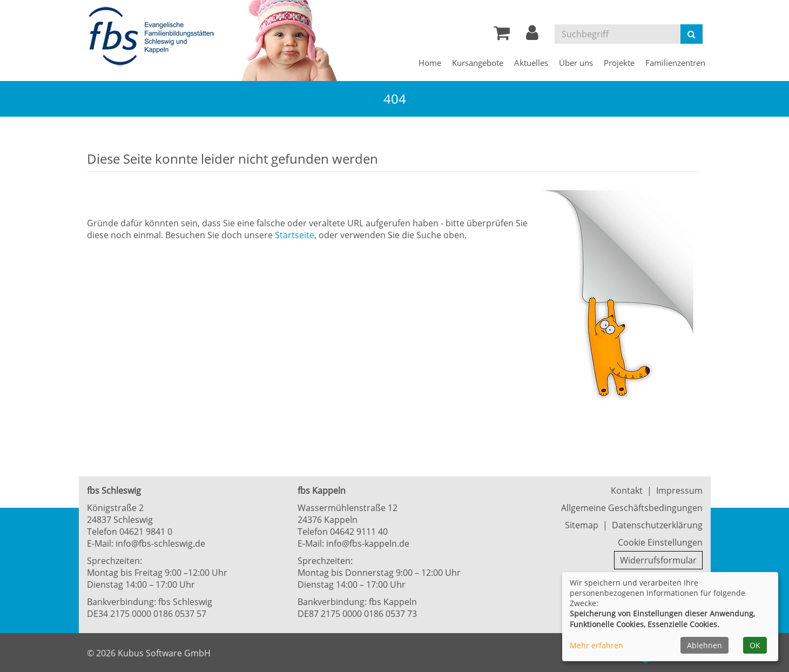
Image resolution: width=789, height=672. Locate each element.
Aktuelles (531, 63)
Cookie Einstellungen (660, 542)
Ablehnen (704, 645)
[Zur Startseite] (154, 37)
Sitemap (582, 525)
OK (755, 645)
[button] (532, 36)
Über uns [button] (576, 63)
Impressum (679, 490)
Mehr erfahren (596, 645)
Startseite (295, 235)
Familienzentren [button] (675, 63)
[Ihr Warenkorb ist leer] (502, 36)
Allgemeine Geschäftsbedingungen (632, 508)
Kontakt (627, 490)
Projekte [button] (619, 63)
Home (430, 63)
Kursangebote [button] (478, 63)
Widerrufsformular (658, 560)
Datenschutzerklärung (657, 525)
